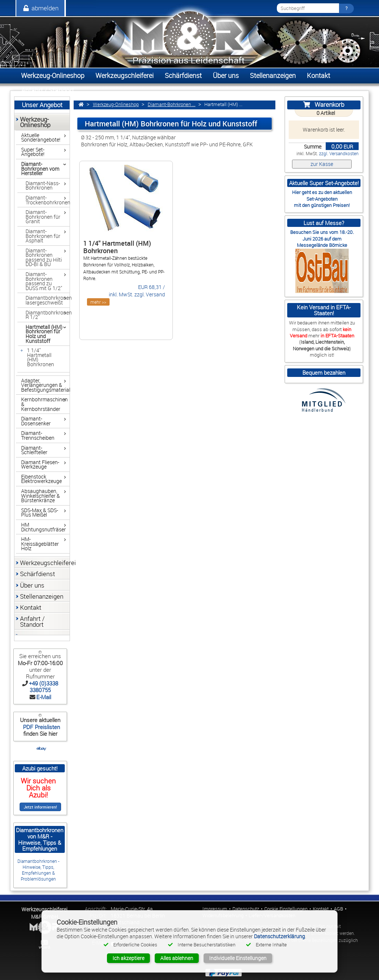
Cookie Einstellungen (286, 909)
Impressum (215, 909)
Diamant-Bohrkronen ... (172, 104)
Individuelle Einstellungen (238, 958)
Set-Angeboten (322, 199)
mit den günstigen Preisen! (322, 205)
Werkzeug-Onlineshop (116, 104)
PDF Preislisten (41, 727)
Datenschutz (246, 909)
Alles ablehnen (177, 958)
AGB (338, 909)
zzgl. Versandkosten (339, 154)
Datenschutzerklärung (279, 936)
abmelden (40, 8)
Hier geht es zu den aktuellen (322, 192)
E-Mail (44, 697)
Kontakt (321, 909)
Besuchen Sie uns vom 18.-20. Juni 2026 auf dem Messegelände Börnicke (322, 239)
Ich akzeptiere (128, 958)
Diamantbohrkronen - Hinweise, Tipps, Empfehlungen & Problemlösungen (38, 870)
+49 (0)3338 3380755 (43, 687)
